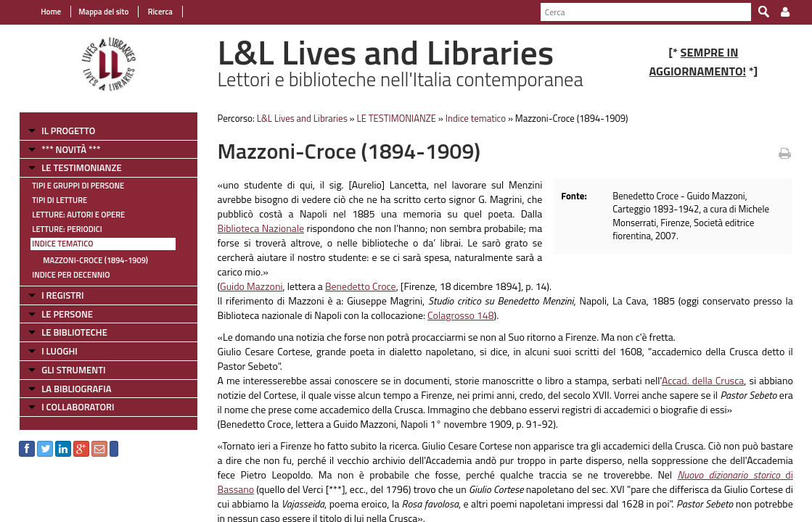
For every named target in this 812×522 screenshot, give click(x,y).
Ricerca (151, 12)
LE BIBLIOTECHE (66, 332)
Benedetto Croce (356, 272)
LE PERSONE (59, 314)
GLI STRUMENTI (65, 370)
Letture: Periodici (59, 229)
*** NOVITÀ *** (63, 149)
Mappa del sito (95, 12)
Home (43, 12)
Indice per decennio (63, 275)
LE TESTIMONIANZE (73, 167)
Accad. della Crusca (709, 366)
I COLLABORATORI (70, 407)
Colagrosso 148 (457, 301)
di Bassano (681, 460)
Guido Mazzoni (247, 272)
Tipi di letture (52, 200)
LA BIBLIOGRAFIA (68, 389)
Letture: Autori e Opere (70, 215)
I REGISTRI (54, 295)
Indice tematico (54, 244)
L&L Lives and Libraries (298, 118)
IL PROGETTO (60, 130)
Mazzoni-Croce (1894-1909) (87, 260)
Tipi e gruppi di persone (70, 186)
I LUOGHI (52, 351)
